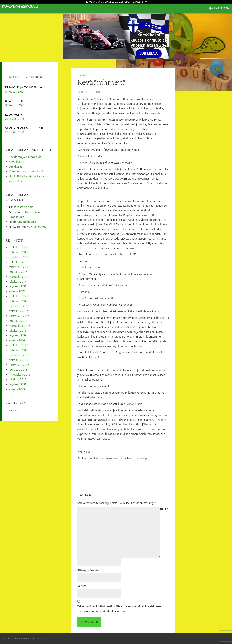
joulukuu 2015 (18, 370)
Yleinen (82, 75)
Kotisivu (82, 586)
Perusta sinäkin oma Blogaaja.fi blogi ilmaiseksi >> (116, 2)
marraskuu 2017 (19, 277)
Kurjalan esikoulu (20, 6)
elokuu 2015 (17, 389)
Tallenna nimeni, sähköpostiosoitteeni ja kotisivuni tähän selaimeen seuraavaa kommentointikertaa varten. (119, 609)
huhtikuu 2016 (18, 350)
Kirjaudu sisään (218, 8)
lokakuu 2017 (17, 282)
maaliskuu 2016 (19, 355)
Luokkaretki (16, 167)
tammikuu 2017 (19, 316)
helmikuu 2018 (18, 262)
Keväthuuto (16, 162)
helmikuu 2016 (18, 360)
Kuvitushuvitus (27, 222)
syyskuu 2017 (18, 287)
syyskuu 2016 (18, 336)
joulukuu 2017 (18, 272)
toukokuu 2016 (19, 345)
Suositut (14, 77)
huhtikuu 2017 (18, 301)
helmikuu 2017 (18, 311)
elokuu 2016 (17, 340)
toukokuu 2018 (19, 247)
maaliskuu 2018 (19, 257)
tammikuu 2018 (19, 267)
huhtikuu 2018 (18, 252)
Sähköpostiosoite (89, 570)
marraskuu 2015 (19, 375)
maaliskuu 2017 (19, 306)
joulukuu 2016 (18, 321)
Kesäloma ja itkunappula (25, 157)
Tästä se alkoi (25, 207)
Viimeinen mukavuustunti (26, 172)
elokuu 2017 (17, 291)
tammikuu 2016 (19, 365)
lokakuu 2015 (17, 379)
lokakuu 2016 (17, 331)
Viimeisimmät (34, 77)
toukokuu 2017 (18, 296)
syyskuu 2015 (18, 385)
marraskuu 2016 (19, 326)
